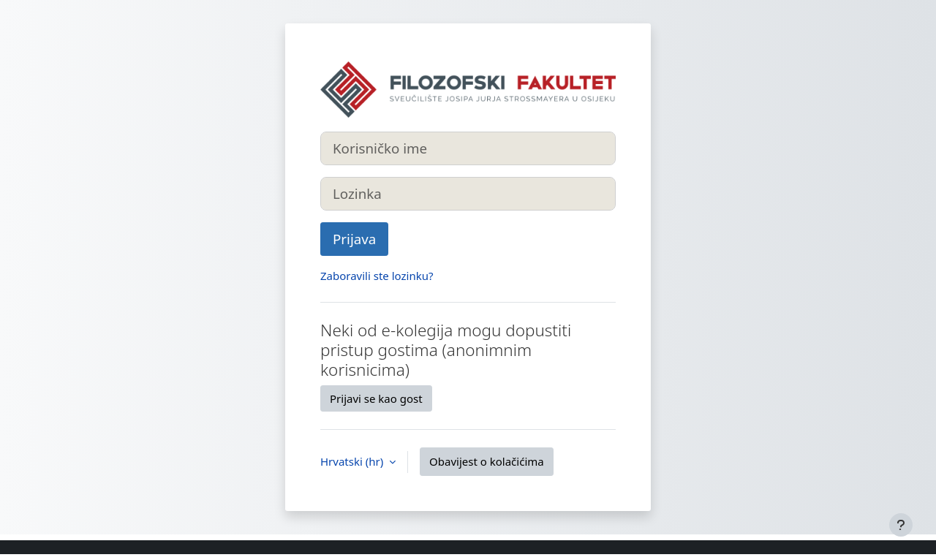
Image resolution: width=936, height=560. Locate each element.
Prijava (354, 239)
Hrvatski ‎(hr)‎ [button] (353, 461)
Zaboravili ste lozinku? (377, 276)
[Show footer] (901, 525)
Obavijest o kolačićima (487, 461)
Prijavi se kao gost (376, 398)
